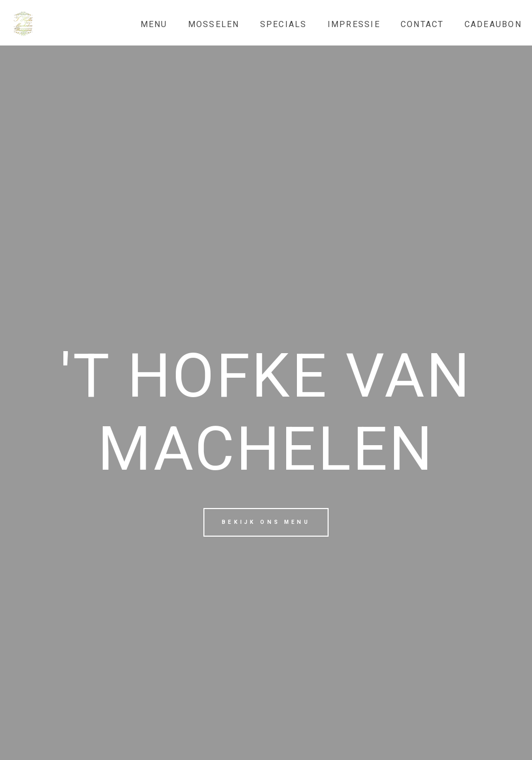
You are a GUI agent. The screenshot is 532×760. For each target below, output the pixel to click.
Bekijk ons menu (266, 522)
